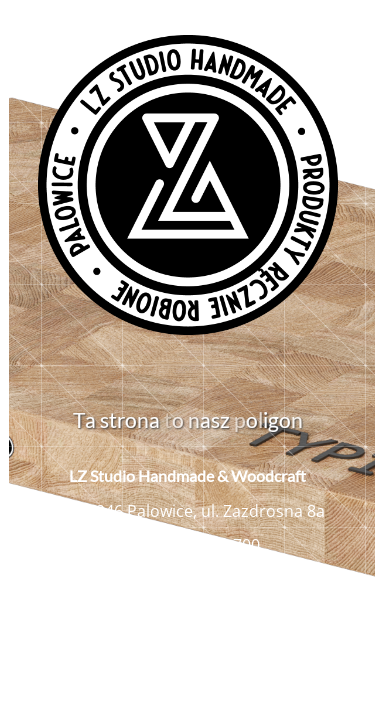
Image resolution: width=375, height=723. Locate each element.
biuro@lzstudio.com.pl (200, 579)
